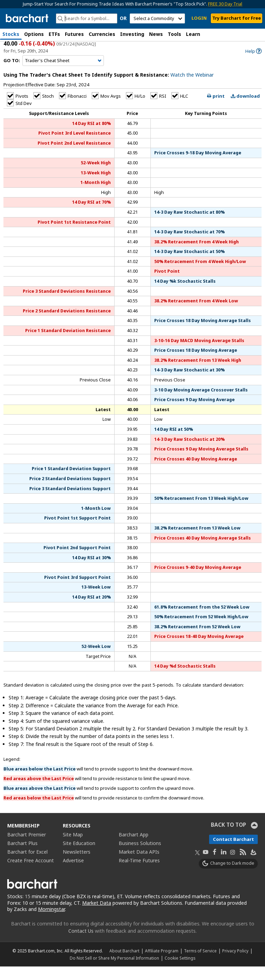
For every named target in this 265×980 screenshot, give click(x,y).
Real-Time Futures (139, 874)
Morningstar (51, 923)
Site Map (73, 848)
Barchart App (134, 848)
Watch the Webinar (192, 89)
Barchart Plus (22, 857)
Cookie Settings (180, 971)
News (156, 34)
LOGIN (199, 18)
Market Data (97, 916)
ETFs (54, 34)
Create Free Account (31, 874)
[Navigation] (63, 74)
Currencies (102, 34)
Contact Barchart (233, 853)
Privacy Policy (235, 964)
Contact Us (81, 944)
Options (34, 34)
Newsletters (77, 865)
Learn (193, 34)
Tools (174, 34)
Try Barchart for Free (237, 18)
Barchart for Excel (27, 865)
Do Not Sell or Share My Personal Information (114, 971)
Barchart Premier (27, 848)
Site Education (79, 857)
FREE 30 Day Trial (225, 4)
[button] (258, 35)
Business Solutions (140, 857)
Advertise (73, 874)
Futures (74, 34)
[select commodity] (157, 18)
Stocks (11, 34)
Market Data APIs (139, 865)
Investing (132, 34)
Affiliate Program (162, 964)
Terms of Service (200, 964)
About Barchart (124, 964)
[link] (253, 65)
